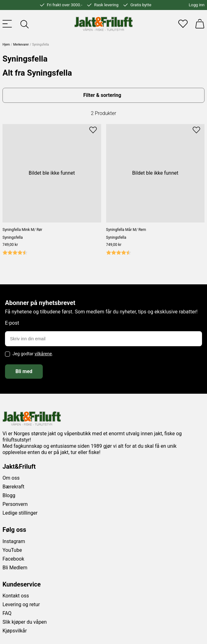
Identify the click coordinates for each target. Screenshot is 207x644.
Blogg (9, 495)
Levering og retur (21, 604)
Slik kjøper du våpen (25, 622)
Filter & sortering (102, 95)
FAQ (7, 613)
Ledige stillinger (20, 513)
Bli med (24, 371)
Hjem (6, 45)
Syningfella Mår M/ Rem (126, 230)
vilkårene (43, 354)
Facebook (13, 559)
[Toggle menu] (7, 24)
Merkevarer (21, 45)
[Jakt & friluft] (103, 24)
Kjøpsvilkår (15, 631)
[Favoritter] (183, 24)
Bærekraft (13, 487)
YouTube (12, 550)
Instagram (14, 541)
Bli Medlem (15, 568)
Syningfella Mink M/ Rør (22, 230)
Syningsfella (13, 237)
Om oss (11, 478)
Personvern (15, 504)
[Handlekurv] (200, 24)
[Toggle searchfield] (24, 24)
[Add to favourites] (93, 129)
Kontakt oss (16, 596)
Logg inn (197, 5)
